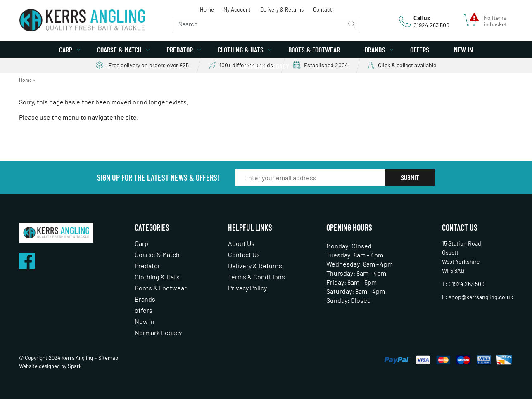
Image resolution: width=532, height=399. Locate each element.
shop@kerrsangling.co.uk (481, 297)
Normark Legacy (266, 66)
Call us (422, 18)
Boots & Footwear (314, 50)
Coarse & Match (119, 50)
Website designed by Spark (50, 366)
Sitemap (108, 358)
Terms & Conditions (256, 277)
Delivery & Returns (282, 9)
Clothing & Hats (241, 50)
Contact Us (244, 254)
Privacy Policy (247, 288)
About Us (241, 243)
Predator (180, 50)
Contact (323, 9)
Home (207, 9)
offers (420, 50)
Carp (66, 50)
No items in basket (495, 21)
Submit (410, 177)
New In (463, 50)
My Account (237, 9)
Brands (375, 50)
